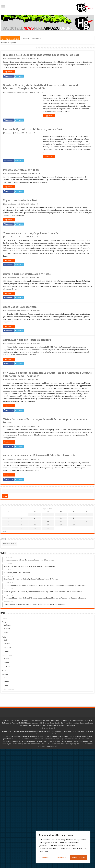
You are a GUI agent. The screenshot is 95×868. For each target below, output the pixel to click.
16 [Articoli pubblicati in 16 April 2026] (48, 521)
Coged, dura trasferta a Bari (20, 200)
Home (4, 43)
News (6, 632)
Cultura (6, 659)
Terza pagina (7, 656)
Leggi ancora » (9, 72)
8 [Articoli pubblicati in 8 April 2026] (35, 518)
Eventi (33, 92)
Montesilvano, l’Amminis (29, 38)
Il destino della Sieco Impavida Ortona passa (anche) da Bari (41, 55)
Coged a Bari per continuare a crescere (27, 340)
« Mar (4, 531)
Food (6, 678)
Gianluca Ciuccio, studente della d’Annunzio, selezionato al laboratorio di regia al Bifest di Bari (40, 87)
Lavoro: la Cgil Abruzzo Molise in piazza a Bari (32, 129)
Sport (34, 59)
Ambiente (7, 625)
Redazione (8, 133)
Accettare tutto (79, 858)
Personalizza (47, 858)
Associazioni (9, 689)
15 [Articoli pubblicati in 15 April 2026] (35, 521)
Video (6, 685)
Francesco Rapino (10, 59)
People (38, 92)
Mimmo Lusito (9, 380)
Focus (4, 622)
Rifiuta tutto (62, 858)
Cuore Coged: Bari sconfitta (20, 307)
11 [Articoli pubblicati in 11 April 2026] (74, 518)
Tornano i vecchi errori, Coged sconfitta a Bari (32, 233)
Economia (8, 647)
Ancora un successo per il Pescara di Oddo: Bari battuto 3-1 (40, 455)
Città (5, 640)
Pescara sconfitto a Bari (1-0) (21, 170)
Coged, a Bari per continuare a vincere (27, 274)
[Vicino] (88, 832)
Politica (30, 133)
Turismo (7, 666)
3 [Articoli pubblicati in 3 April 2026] (61, 515)
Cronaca (7, 629)
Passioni (5, 675)
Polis (4, 637)
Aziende (7, 644)
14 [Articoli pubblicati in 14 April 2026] (22, 521)
